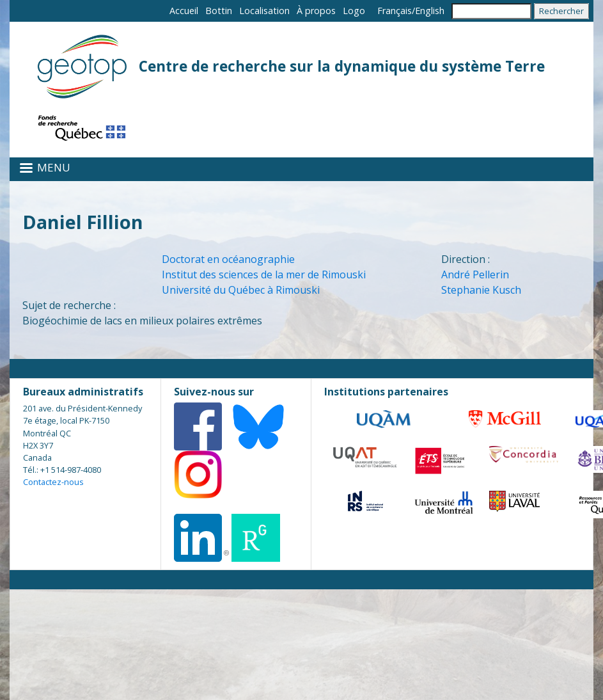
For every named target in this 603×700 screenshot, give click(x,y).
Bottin (219, 11)
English (430, 11)
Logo (354, 11)
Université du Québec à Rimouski (241, 290)
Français (395, 11)
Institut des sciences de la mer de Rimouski (264, 274)
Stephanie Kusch (481, 290)
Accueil (184, 11)
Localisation (264, 11)
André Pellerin (475, 274)
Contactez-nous (53, 482)
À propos (316, 11)
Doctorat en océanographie (228, 259)
